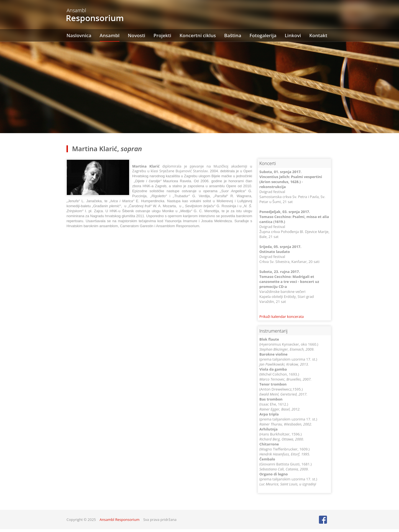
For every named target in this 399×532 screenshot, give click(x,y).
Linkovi (293, 35)
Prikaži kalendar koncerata (282, 316)
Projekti (162, 35)
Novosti (136, 35)
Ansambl (110, 35)
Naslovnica (79, 35)
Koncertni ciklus (198, 35)
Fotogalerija (263, 35)
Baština (233, 35)
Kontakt (318, 35)
